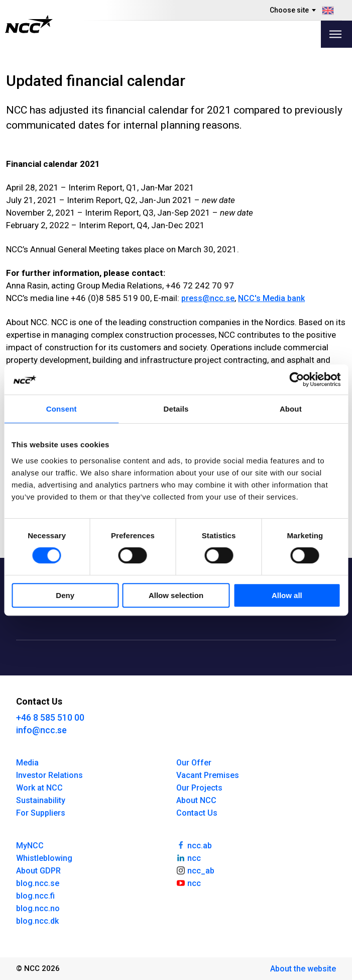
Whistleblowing (44, 858)
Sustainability (41, 800)
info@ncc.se (41, 730)
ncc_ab (196, 870)
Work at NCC (39, 788)
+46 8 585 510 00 (50, 717)
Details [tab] (176, 409)
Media (27, 763)
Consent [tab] (62, 409)
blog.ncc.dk (37, 921)
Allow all (287, 595)
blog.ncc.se (38, 883)
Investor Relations (49, 775)
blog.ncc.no (38, 908)
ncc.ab (194, 845)
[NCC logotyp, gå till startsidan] (29, 24)
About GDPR (38, 871)
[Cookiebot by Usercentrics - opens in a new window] (297, 379)
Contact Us (197, 813)
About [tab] (291, 409)
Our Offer (194, 763)
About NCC (196, 800)
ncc (189, 857)
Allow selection (176, 595)
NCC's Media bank (271, 298)
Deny (65, 595)
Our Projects (199, 788)
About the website (303, 969)
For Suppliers (41, 813)
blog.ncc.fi (35, 896)
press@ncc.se (208, 298)
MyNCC (30, 846)
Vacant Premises (208, 775)
